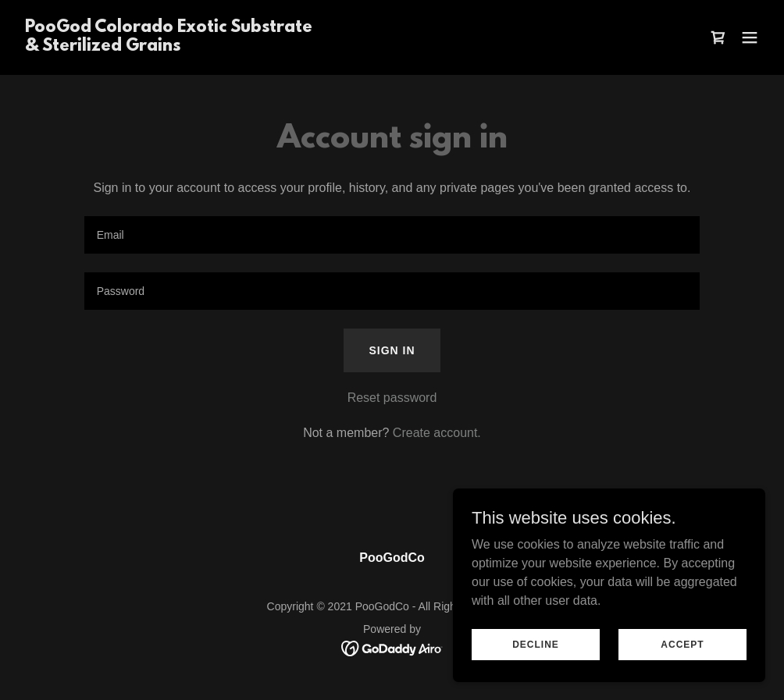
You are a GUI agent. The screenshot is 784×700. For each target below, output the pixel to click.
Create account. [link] (437, 433)
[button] (750, 37)
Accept (682, 644)
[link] (169, 46)
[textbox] (392, 235)
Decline (536, 644)
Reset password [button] (392, 398)
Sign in (392, 350)
